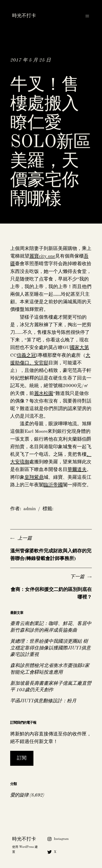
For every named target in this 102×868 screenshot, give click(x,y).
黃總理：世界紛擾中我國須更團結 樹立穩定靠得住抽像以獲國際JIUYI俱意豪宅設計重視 (50, 648)
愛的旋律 (19, 795)
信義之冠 (26, 355)
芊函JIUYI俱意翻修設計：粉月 (43, 701)
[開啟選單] (87, 16)
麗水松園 (44, 394)
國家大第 (79, 348)
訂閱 (22, 758)
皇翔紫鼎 (34, 477)
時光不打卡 (24, 16)
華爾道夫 (77, 470)
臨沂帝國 (53, 485)
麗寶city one (42, 256)
